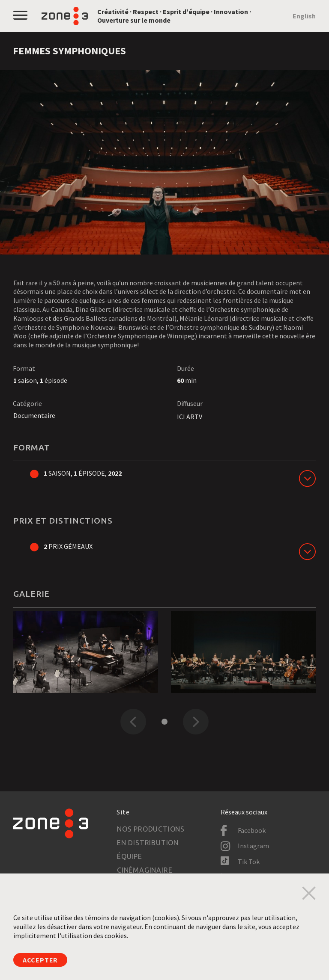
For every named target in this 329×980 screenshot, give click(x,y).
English (304, 16)
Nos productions (151, 829)
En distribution (148, 843)
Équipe (130, 856)
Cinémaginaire (145, 870)
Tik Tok (249, 862)
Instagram (253, 846)
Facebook (252, 830)
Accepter (40, 960)
